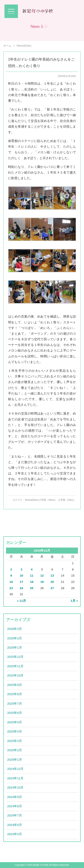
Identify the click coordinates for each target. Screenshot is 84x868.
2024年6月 (15, 825)
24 (21, 588)
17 (21, 582)
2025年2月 (15, 750)
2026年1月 (15, 648)
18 (32, 582)
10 (21, 576)
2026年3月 (15, 629)
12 (42, 576)
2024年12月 (15, 769)
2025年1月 (15, 760)
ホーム (7, 46)
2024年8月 (15, 806)
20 (52, 582)
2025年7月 (15, 704)
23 (11, 588)
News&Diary (31, 500)
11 (32, 576)
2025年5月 (15, 722)
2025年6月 (15, 713)
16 (11, 582)
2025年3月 (15, 741)
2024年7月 (15, 815)
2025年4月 (15, 732)
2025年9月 (15, 685)
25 (32, 588)
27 (52, 588)
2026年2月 (15, 638)
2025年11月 (15, 666)
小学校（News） (48, 500)
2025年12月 (15, 657)
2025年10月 (15, 675)
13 (52, 576)
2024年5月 (15, 834)
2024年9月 (15, 797)
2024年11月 (15, 778)
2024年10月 (15, 788)
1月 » (74, 601)
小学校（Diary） (67, 500)
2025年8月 (15, 694)
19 (42, 582)
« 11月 (22, 601)
